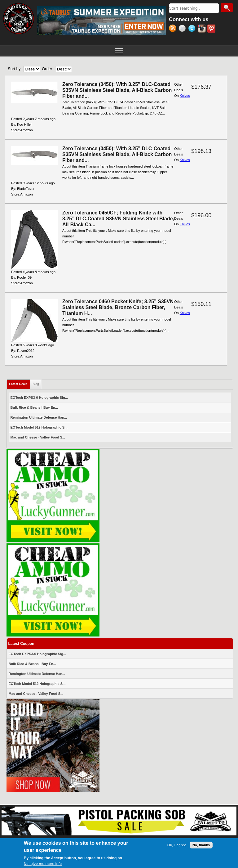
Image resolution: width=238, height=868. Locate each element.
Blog (36, 384)
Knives (185, 96)
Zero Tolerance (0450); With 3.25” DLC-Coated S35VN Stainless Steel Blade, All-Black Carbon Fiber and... (117, 90)
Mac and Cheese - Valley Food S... (38, 437)
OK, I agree (177, 846)
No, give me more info (43, 864)
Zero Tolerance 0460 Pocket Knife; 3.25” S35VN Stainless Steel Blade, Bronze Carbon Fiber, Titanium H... (118, 307)
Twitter (193, 29)
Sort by (14, 69)
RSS (174, 29)
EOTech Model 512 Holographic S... (39, 427)
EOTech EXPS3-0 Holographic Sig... (39, 398)
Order (47, 69)
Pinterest (212, 29)
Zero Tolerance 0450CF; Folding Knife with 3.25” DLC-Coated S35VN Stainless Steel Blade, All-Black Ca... (118, 219)
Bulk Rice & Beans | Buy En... (34, 407)
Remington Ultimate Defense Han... (39, 417)
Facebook (183, 29)
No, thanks (201, 845)
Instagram (203, 29)
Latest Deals (20, 383)
